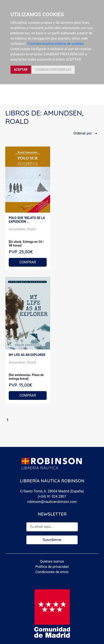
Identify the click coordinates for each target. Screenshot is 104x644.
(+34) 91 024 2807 (52, 496)
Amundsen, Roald (22, 229)
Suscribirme (52, 540)
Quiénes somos (52, 561)
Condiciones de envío (52, 572)
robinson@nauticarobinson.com (52, 502)
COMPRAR (28, 262)
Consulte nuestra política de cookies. (56, 44)
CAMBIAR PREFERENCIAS (53, 70)
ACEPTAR (21, 70)
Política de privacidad (52, 567)
